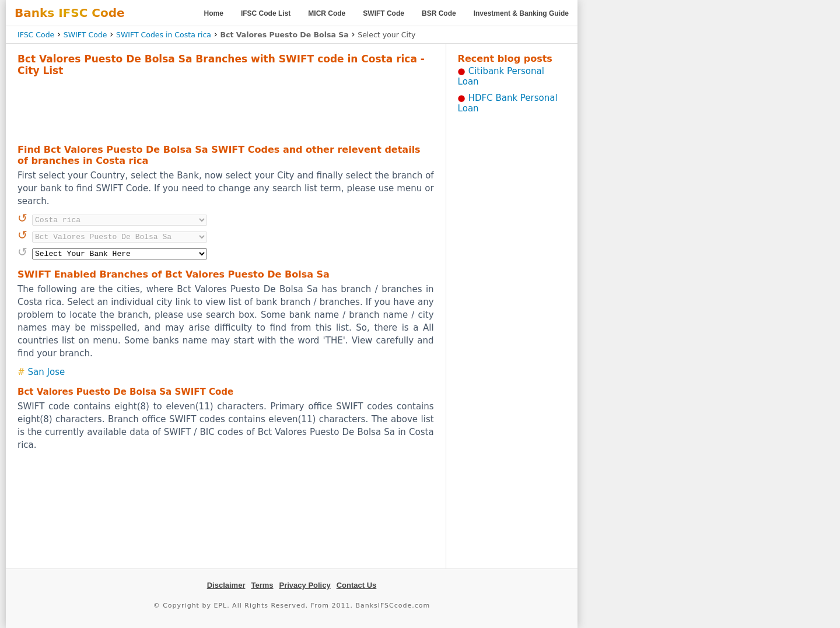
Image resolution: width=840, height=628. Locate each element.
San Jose (47, 372)
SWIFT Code (384, 13)
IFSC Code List (266, 13)
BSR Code (439, 13)
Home (214, 13)
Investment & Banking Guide (521, 13)
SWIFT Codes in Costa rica (164, 35)
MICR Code (327, 13)
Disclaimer (226, 585)
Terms (262, 585)
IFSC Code (36, 35)
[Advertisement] (226, 108)
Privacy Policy (305, 585)
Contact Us (357, 585)
